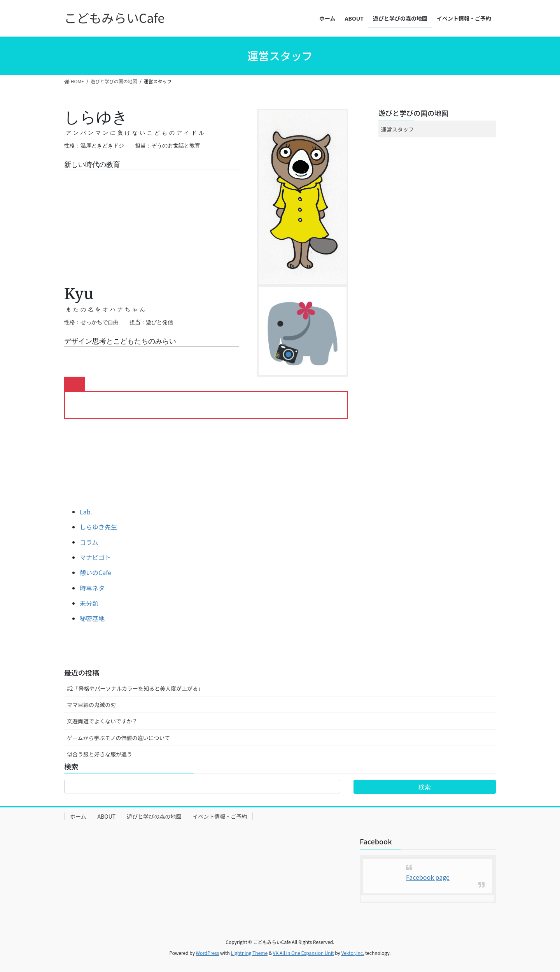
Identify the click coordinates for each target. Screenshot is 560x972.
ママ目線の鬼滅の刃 (91, 705)
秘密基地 (92, 618)
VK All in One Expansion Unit (304, 953)
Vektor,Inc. (353, 953)
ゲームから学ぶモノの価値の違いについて (118, 738)
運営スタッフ (397, 129)
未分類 (89, 603)
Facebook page (428, 877)
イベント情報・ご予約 (220, 816)
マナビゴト (95, 557)
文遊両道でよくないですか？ (102, 721)
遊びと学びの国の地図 (413, 113)
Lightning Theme (249, 953)
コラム (89, 542)
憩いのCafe (95, 572)
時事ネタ (92, 588)
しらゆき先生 (98, 527)
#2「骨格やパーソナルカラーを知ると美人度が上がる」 (135, 688)
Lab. (86, 512)
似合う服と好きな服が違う (100, 754)
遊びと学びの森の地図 (154, 816)
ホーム (78, 816)
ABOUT (107, 816)
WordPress (208, 953)
